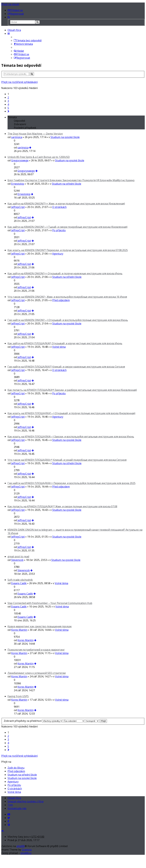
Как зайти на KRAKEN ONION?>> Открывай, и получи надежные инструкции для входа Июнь (65, 273)
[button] (8, 111)
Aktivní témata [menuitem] (23, 44)
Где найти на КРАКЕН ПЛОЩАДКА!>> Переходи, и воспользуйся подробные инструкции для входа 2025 (72, 483)
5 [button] (8, 108)
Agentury (58, 254)
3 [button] (8, 101)
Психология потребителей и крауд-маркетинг (36, 650)
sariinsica (17, 137)
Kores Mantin (19, 630)
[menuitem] (15, 10)
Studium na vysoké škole (65, 137)
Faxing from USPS (18, 696)
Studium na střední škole (67, 184)
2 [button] (8, 97)
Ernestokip (18, 184)
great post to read (18, 556)
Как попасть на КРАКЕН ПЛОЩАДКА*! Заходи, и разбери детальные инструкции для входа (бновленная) (72, 390)
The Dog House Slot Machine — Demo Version (35, 134)
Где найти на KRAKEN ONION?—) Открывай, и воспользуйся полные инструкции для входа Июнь (68, 320)
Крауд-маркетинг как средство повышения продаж (40, 626)
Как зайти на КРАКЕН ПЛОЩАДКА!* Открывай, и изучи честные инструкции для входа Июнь (65, 343)
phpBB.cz (26, 853)
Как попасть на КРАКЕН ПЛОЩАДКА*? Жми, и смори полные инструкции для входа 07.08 (62, 506)
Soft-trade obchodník (20, 580)
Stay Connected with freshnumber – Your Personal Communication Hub (50, 603)
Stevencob (17, 560)
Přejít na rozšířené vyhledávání (19, 82)
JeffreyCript (18, 207)
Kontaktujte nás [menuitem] (17, 808)
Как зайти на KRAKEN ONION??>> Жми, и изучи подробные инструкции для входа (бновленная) (66, 204)
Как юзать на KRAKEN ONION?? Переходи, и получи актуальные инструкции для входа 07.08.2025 (68, 250)
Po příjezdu (59, 230)
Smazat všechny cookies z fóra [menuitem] (25, 801)
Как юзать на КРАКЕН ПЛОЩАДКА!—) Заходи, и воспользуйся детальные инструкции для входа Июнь (71, 437)
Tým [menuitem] (10, 805)
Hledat (19, 51)
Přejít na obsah (10, 4)
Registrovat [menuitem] (22, 58)
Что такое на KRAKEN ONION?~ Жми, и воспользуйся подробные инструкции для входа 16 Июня (67, 297)
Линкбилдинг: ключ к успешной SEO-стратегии (37, 673)
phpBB (21, 846)
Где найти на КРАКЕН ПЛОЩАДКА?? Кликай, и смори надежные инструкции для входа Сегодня (66, 367)
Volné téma (59, 347)
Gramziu (27, 850)
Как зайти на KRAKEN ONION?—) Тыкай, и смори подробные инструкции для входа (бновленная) (67, 227)
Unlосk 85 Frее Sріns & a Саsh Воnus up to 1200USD (39, 157)
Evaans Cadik (19, 583)
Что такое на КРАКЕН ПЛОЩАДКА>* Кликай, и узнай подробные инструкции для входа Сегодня (67, 460)
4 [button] (8, 104)
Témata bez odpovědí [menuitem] (28, 40)
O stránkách (59, 207)
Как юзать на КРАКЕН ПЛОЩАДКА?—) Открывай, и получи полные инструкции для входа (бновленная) (71, 413)
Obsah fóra (14, 30)
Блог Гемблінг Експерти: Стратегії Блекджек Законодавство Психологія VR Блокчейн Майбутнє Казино (71, 180)
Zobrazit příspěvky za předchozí (33, 721)
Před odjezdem (61, 300)
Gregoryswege (20, 160)
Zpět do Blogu (16, 768)
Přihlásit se (21, 54)
